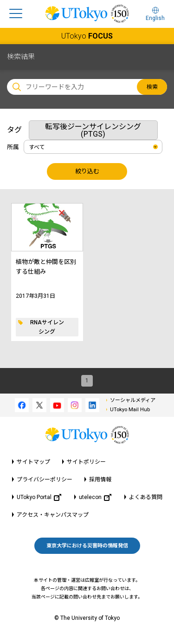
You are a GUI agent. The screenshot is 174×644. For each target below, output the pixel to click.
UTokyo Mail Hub (130, 410)
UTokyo (87, 36)
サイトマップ (33, 462)
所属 (13, 147)
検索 (152, 87)
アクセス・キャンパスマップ (53, 515)
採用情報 (100, 480)
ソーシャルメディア (133, 400)
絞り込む (87, 171)
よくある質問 (146, 497)
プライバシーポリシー (45, 480)
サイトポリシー (86, 462)
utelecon (95, 497)
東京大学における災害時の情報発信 (87, 546)
